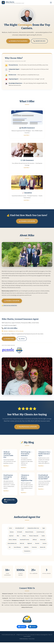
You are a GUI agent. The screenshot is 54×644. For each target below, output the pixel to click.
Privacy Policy (32, 640)
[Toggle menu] (51, 3)
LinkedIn (33, 628)
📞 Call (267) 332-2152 (40, 41)
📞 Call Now (22, 341)
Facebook (22, 628)
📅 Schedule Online (9, 341)
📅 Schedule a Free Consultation (18, 41)
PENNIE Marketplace (24, 640)
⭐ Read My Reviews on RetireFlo (27, 429)
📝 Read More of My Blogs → (9, 502)
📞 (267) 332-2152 (8, 330)
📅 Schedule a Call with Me (27, 221)
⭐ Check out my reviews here (9, 307)
